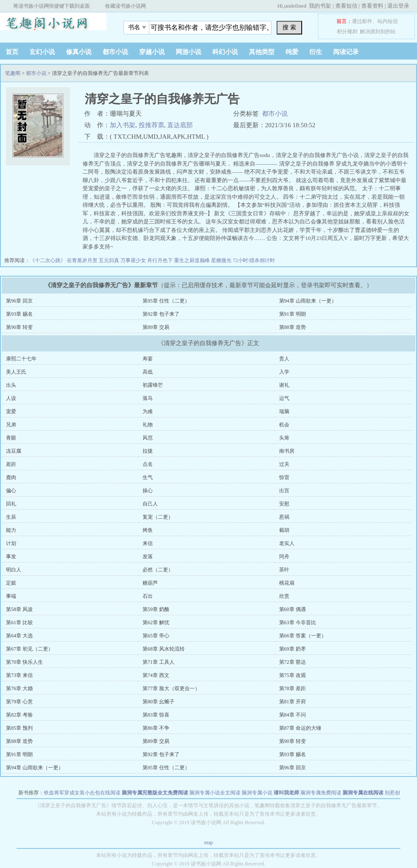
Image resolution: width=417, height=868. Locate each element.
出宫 (284, 491)
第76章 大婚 (19, 688)
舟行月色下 (161, 260)
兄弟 (11, 425)
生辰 (11, 517)
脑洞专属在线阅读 (363, 793)
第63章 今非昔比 (298, 622)
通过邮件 (362, 21)
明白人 (14, 570)
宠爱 (11, 411)
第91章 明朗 (293, 314)
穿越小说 (152, 52)
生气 (148, 477)
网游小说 (189, 52)
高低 (148, 372)
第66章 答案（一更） (303, 636)
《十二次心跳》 (48, 260)
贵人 (284, 359)
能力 (11, 530)
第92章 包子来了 (161, 314)
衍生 (316, 52)
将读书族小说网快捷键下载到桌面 (51, 6)
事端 (11, 596)
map (209, 842)
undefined (295, 6)
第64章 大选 (19, 636)
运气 (284, 398)
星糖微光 (222, 260)
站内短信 (388, 21)
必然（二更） (158, 570)
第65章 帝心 (156, 636)
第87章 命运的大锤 (300, 728)
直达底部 (180, 125)
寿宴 (148, 359)
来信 (148, 543)
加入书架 (123, 125)
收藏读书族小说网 (126, 6)
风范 (148, 438)
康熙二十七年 (21, 359)
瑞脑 (284, 411)
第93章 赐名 (19, 314)
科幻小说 (225, 52)
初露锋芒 (153, 385)
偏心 (11, 491)
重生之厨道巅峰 (193, 260)
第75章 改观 (293, 675)
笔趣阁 (53, 25)
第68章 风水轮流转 (164, 649)
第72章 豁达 (293, 662)
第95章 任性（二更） (166, 301)
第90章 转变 (19, 327)
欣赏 (284, 596)
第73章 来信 (19, 675)
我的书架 (320, 6)
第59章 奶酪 (156, 609)
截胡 (284, 530)
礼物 (148, 425)
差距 (11, 464)
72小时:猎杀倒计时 (254, 260)
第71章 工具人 (159, 662)
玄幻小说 (42, 52)
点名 (148, 464)
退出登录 (398, 6)
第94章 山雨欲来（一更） (308, 301)
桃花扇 (287, 583)
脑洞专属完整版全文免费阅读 (155, 793)
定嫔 (11, 583)
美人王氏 (16, 372)
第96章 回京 (19, 301)
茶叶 (284, 570)
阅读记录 (346, 52)
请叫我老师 (286, 793)
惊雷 (284, 477)
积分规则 (347, 31)
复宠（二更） (158, 517)
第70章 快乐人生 (24, 662)
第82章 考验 (19, 715)
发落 (148, 557)
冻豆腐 (14, 451)
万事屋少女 (134, 260)
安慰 (284, 504)
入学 (284, 372)
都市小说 (115, 52)
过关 (284, 464)
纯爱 (292, 52)
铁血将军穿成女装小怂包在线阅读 (82, 793)
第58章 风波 (19, 609)
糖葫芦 (150, 583)
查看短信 (346, 6)
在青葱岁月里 (83, 260)
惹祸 (284, 517)
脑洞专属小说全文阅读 (215, 793)
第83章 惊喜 (156, 715)
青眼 (11, 438)
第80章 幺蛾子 (159, 702)
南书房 (287, 451)
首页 (12, 52)
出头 (11, 385)
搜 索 (289, 27)
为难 (148, 411)
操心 (148, 491)
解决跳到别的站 (378, 31)
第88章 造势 (293, 327)
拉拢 (148, 451)
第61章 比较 (19, 622)
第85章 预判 (19, 728)
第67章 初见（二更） (30, 649)
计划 (11, 543)
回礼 (11, 504)
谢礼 (284, 385)
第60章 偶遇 (293, 609)
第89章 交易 (156, 327)
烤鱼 (148, 530)
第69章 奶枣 (293, 649)
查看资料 (372, 6)
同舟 (284, 557)
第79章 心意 (19, 702)
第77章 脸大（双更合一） (171, 688)
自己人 (150, 504)
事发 (11, 557)
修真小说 (79, 52)
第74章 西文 (156, 675)
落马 (148, 398)
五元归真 (110, 260)
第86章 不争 (156, 728)
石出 (148, 596)
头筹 (284, 438)
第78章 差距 (293, 688)
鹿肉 (11, 477)
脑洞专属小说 (257, 793)
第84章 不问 (293, 715)
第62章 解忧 (156, 622)
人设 (11, 398)
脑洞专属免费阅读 (321, 793)
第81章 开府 (293, 702)
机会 (284, 425)
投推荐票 (151, 125)
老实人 (287, 543)
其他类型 (262, 52)
